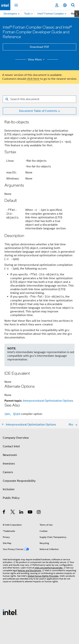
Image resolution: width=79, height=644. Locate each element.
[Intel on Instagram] (39, 513)
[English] (65, 5)
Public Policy (11, 498)
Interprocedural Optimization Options (48, 401)
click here (33, 79)
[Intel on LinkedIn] (21, 513)
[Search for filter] (39, 99)
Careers (8, 472)
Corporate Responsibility (19, 481)
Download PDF (40, 47)
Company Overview (16, 438)
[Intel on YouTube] (30, 513)
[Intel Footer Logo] (10, 612)
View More (37, 60)
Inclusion (9, 489)
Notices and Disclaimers (29, 570)
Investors (9, 464)
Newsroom (10, 455)
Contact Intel (11, 446)
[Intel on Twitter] (13, 513)
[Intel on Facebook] (4, 513)
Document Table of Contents (38, 111)
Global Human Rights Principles (43, 576)
